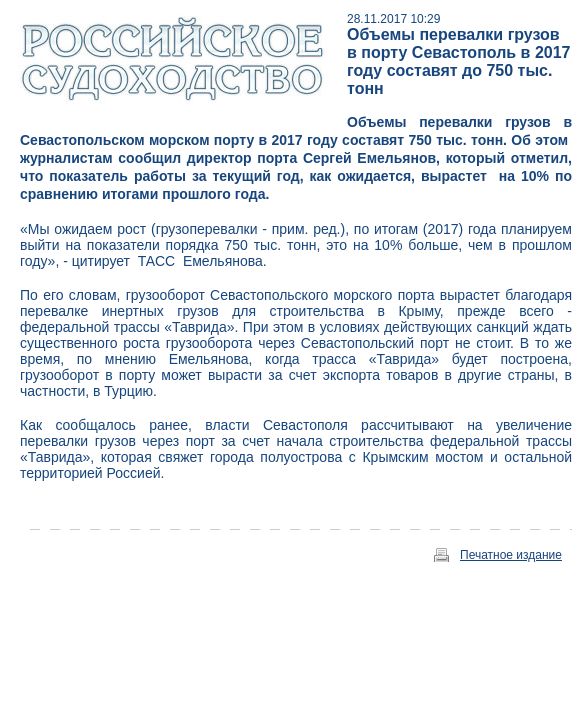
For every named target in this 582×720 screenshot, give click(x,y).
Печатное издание (511, 555)
